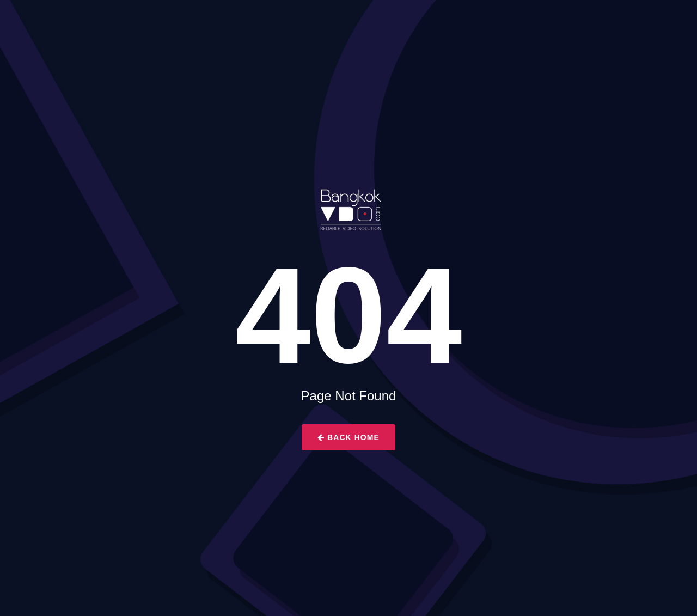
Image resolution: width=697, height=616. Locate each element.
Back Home (348, 437)
